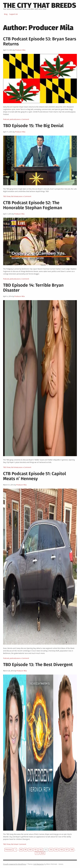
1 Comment (22, 844)
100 (30, 850)
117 (37, 853)
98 (21, 850)
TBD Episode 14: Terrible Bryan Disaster (33, 288)
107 (67, 850)
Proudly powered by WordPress (15, 864)
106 (61, 850)
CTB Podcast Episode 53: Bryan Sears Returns (40, 41)
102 (41, 850)
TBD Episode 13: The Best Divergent (38, 665)
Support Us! (13, 14)
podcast (13, 119)
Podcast (6, 119)
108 (72, 850)
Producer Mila (20, 50)
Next (42, 853)
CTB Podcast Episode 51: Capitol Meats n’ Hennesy (35, 476)
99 (25, 850)
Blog (6, 14)
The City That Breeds (40, 5)
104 (51, 850)
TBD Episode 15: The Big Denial (33, 126)
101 (35, 850)
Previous (9, 850)
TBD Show (7, 196)
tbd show (14, 196)
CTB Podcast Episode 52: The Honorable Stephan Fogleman (33, 205)
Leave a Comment (22, 119)
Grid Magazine (39, 864)
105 (56, 850)
